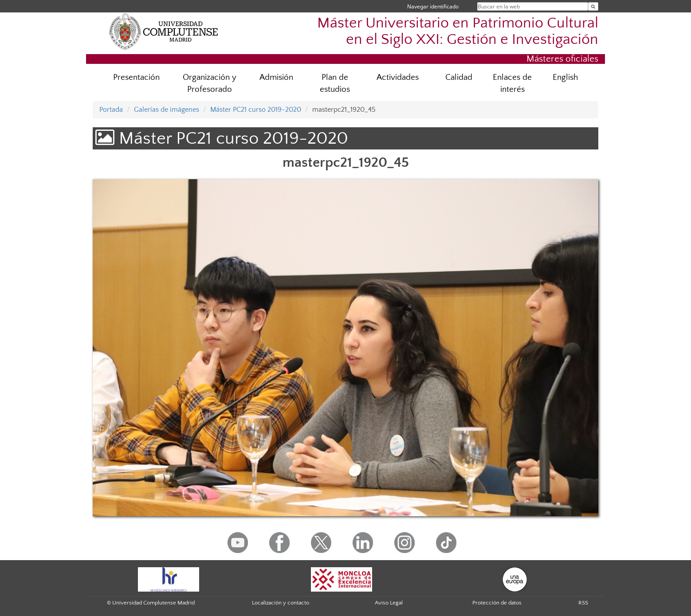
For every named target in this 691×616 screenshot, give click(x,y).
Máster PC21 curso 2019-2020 (256, 110)
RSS (583, 603)
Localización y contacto (281, 603)
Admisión (276, 77)
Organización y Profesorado (210, 83)
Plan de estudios (335, 83)
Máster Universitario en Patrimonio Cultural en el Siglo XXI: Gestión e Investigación (458, 31)
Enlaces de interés (512, 83)
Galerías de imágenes (167, 110)
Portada (111, 110)
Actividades (398, 77)
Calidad (459, 77)
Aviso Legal (389, 603)
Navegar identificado (433, 6)
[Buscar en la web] (593, 6)
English (565, 77)
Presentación (136, 77)
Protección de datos (497, 603)
